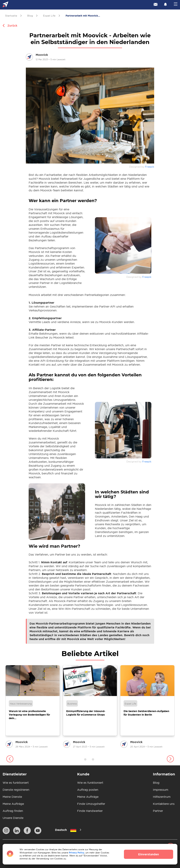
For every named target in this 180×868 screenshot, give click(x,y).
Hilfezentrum (162, 797)
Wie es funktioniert (16, 783)
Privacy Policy (77, 853)
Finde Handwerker (90, 811)
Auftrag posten (88, 790)
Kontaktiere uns (164, 804)
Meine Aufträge (13, 804)
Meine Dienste (12, 797)
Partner (158, 811)
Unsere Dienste (13, 818)
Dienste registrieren (16, 790)
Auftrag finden (13, 811)
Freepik (150, 167)
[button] (10, 759)
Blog (156, 783)
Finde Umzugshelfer (91, 804)
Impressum (161, 790)
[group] (33, 707)
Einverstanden (149, 854)
